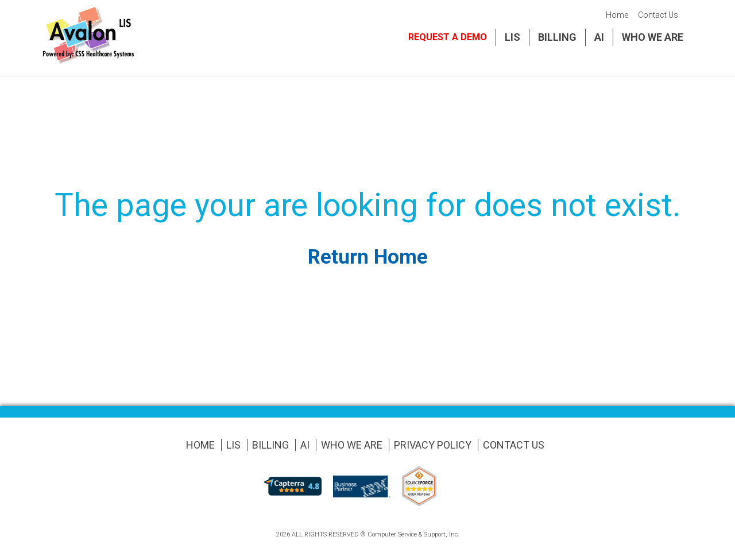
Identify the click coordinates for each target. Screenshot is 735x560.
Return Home (368, 257)
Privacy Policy (433, 445)
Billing (557, 37)
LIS (512, 37)
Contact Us (658, 15)
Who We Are (653, 37)
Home (617, 15)
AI (599, 37)
